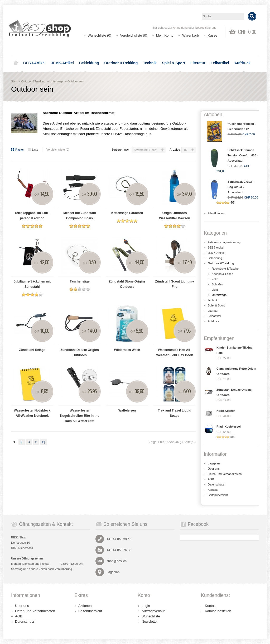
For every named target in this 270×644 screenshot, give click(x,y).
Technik (150, 63)
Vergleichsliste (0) (134, 35)
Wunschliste (151, 616)
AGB (211, 479)
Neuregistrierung (206, 28)
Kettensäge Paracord (127, 213)
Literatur (198, 63)
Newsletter (150, 621)
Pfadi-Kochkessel (229, 427)
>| (43, 442)
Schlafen (217, 284)
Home (16, 63)
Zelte (215, 279)
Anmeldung (180, 28)
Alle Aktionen (216, 213)
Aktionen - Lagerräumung (224, 242)
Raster (17, 150)
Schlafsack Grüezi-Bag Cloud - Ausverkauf (240, 187)
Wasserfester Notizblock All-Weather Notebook (32, 413)
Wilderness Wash (127, 350)
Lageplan (214, 463)
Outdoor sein (76, 81)
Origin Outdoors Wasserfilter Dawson (175, 216)
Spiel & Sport (173, 63)
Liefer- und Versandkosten (225, 474)
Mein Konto (165, 35)
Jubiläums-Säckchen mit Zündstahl (32, 284)
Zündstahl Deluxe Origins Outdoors (79, 353)
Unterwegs (57, 81)
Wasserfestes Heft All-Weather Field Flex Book (174, 353)
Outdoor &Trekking (121, 63)
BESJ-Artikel (34, 63)
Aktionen (85, 606)
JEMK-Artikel (62, 63)
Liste (33, 150)
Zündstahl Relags (32, 350)
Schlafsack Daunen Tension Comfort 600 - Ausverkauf (243, 155)
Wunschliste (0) (100, 35)
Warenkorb (191, 35)
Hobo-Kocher (226, 411)
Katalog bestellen (218, 611)
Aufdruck (242, 63)
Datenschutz (216, 484)
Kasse (213, 35)
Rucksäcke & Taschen (226, 269)
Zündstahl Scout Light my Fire (174, 284)
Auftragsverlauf (153, 611)
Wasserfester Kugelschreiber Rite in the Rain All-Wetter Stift (80, 416)
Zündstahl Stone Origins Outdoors (127, 284)
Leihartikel (220, 63)
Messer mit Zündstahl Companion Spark (79, 216)
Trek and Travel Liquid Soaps (175, 413)
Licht (215, 290)
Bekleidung (89, 63)
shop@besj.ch (117, 561)
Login (146, 606)
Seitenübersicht (218, 495)
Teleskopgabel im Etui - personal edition (32, 216)
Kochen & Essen (222, 274)
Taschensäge (79, 281)
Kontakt (213, 490)
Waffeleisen (127, 410)
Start (14, 81)
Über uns (214, 469)
